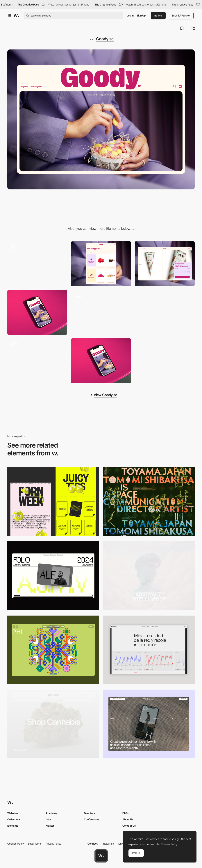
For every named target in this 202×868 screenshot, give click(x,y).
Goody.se (105, 39)
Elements (13, 826)
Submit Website (181, 15)
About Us (128, 819)
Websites (13, 813)
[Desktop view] (53, 502)
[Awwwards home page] (101, 856)
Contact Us (129, 826)
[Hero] (37, 312)
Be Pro (158, 15)
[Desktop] (149, 502)
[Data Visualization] (149, 650)
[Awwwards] (16, 16)
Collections (14, 819)
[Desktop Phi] (53, 650)
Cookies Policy (16, 844)
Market (50, 826)
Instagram (108, 844)
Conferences (92, 819)
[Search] (101, 312)
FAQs (125, 813)
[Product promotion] (165, 312)
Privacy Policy (54, 844)
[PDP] (165, 264)
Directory (90, 813)
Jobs (49, 819)
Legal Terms (35, 844)
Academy (51, 813)
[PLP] (101, 264)
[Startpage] (37, 361)
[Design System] (37, 264)
